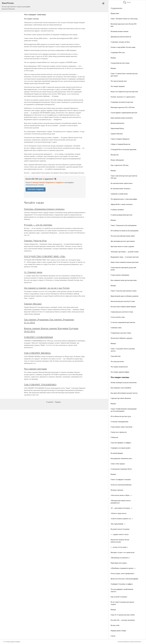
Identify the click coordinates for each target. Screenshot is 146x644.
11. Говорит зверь (33, 272)
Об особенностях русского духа (121, 416)
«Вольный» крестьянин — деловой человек (125, 252)
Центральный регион (117, 123)
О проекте (50, 402)
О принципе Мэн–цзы (118, 52)
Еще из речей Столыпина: (119, 597)
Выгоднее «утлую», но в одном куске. (123, 552)
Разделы (58, 402)
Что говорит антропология (119, 367)
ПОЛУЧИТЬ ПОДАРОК (36, 189)
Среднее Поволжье (117, 134)
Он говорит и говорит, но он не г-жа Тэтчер (47, 288)
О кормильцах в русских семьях (121, 333)
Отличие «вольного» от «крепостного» (123, 97)
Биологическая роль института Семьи (123, 301)
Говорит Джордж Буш (35, 241)
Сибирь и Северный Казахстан (121, 144)
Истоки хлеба (115, 625)
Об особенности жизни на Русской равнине (125, 231)
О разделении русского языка (120, 63)
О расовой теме (116, 356)
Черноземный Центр (117, 128)
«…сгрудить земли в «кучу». (120, 534)
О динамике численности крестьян (122, 102)
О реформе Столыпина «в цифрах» (122, 584)
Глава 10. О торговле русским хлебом (123, 615)
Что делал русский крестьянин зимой (123, 236)
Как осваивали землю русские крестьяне (124, 280)
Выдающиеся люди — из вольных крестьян (125, 257)
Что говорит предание (118, 86)
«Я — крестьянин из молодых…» (121, 508)
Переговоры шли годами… (119, 563)
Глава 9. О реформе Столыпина (121, 479)
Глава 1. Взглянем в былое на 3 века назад (124, 19)
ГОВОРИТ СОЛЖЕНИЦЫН (39, 337)
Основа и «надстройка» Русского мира (123, 47)
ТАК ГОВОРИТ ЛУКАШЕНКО (40, 385)
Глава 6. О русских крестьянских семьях (124, 291)
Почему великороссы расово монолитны (124, 383)
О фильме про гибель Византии (121, 398)
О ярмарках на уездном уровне (121, 448)
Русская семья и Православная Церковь (123, 307)
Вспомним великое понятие (120, 31)
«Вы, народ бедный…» (118, 524)
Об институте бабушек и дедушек (121, 338)
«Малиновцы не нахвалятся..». (120, 558)
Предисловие (115, 13)
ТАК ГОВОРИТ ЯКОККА (37, 353)
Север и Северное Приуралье (120, 139)
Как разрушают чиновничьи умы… (122, 458)
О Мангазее (114, 437)
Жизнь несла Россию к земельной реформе (124, 579)
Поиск (127, 2)
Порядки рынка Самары (118, 631)
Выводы (113, 58)
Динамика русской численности (121, 37)
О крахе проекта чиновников (120, 275)
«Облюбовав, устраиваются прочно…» (123, 568)
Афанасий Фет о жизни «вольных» (122, 204)
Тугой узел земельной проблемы (121, 485)
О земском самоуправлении (119, 422)
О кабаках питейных (117, 210)
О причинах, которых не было (120, 42)
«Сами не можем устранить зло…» (122, 519)
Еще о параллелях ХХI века (120, 165)
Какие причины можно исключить (122, 118)
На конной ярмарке (117, 453)
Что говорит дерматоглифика (120, 372)
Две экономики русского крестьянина (123, 241)
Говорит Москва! (33, 304)
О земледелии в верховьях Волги (121, 469)
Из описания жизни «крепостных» (122, 183)
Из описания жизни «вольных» (121, 189)
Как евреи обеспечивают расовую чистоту (124, 393)
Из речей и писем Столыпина (120, 529)
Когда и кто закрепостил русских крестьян (124, 92)
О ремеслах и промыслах (119, 432)
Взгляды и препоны (117, 490)
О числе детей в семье (118, 317)
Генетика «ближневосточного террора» (44, 209)
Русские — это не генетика (38, 225)
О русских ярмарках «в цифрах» (121, 443)
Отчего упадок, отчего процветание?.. (123, 573)
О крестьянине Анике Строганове (121, 427)
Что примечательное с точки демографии (124, 199)
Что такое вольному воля (119, 81)
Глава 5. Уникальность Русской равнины (124, 225)
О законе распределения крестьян (121, 215)
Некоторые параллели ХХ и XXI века (123, 107)
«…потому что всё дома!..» (119, 547)
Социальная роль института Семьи (122, 312)
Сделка (113, 636)
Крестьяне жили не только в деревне (122, 246)
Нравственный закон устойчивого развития (124, 296)
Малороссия (115, 155)
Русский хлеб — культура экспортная (123, 620)
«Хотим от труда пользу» (119, 513)
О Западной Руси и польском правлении (123, 149)
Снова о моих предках (118, 464)
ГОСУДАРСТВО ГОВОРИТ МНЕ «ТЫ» (45, 256)
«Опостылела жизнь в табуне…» (121, 495)
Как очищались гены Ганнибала (121, 388)
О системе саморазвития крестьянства (123, 322)
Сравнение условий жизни (119, 194)
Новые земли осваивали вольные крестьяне (125, 262)
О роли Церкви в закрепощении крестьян (124, 113)
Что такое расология (117, 361)
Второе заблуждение (117, 160)
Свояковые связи (116, 328)
